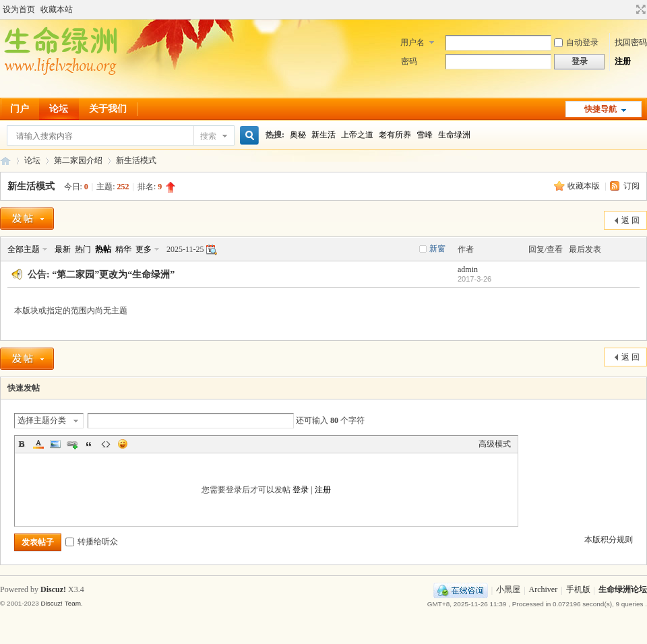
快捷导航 (600, 109)
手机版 (578, 590)
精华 (123, 249)
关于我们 (108, 109)
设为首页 (19, 9)
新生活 (323, 135)
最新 (63, 249)
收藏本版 (585, 186)
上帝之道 (357, 135)
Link (72, 444)
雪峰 (425, 135)
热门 (83, 249)
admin (468, 269)
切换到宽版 (639, 9)
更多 (144, 249)
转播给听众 (92, 542)
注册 (623, 61)
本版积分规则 (609, 540)
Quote (89, 444)
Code (106, 444)
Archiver (544, 590)
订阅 (631, 186)
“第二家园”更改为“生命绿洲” (113, 275)
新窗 (437, 249)
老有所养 (395, 135)
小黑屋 (508, 590)
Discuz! (53, 589)
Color (38, 444)
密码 (409, 61)
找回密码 (631, 42)
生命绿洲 (454, 135)
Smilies (123, 444)
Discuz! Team (61, 603)
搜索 (208, 136)
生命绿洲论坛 (623, 590)
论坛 (59, 109)
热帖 (103, 249)
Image (55, 444)
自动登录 (576, 42)
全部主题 (24, 249)
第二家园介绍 (78, 160)
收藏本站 (57, 9)
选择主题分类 (42, 420)
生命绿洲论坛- (5, 161)
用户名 (412, 42)
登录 (301, 490)
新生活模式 (136, 160)
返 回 (630, 220)
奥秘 (298, 135)
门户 (20, 109)
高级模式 (495, 444)
